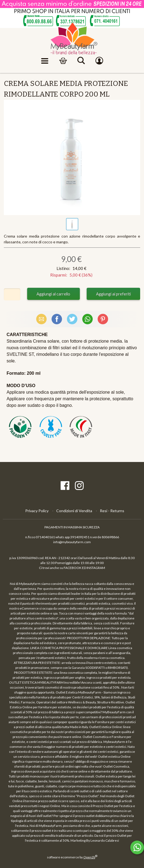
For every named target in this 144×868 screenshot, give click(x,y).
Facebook (57, 319)
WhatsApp (87, 319)
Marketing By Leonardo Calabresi (95, 840)
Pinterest (103, 319)
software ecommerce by (72, 857)
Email (41, 319)
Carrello (63, 61)
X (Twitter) (72, 319)
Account (99, 61)
